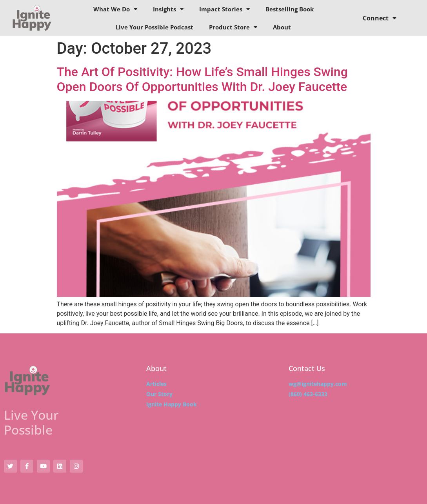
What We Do (115, 9)
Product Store (233, 27)
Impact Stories (224, 9)
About (282, 27)
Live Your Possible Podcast (154, 27)
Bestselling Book (290, 9)
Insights (168, 9)
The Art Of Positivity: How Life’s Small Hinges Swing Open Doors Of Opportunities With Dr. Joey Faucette (202, 79)
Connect (380, 18)
